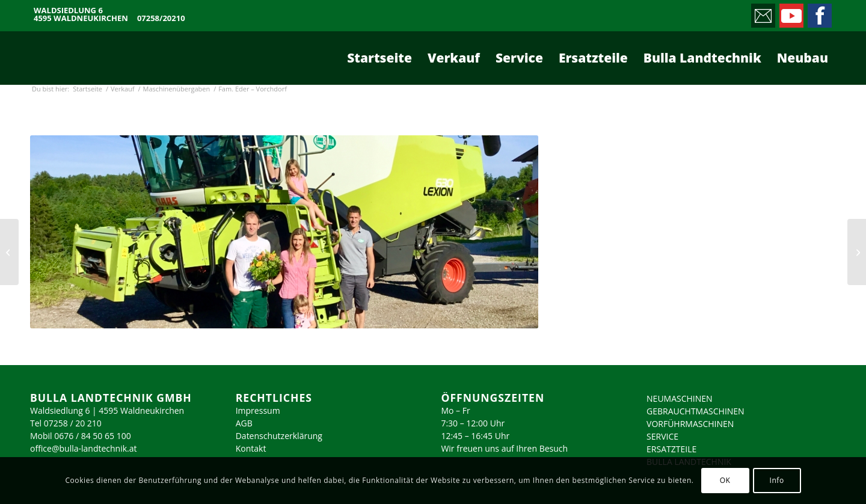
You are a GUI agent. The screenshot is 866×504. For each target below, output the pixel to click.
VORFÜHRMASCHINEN (690, 424)
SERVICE (662, 436)
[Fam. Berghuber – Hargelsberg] (9, 252)
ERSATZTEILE (671, 449)
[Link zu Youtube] (791, 13)
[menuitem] (379, 58)
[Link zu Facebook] (819, 13)
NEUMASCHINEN (680, 398)
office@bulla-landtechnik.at (84, 448)
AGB (244, 423)
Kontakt (251, 448)
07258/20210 (161, 18)
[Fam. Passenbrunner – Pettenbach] (857, 252)
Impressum (258, 410)
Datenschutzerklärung (279, 436)
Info (776, 480)
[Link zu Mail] (762, 13)
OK (725, 480)
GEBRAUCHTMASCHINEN (696, 411)
